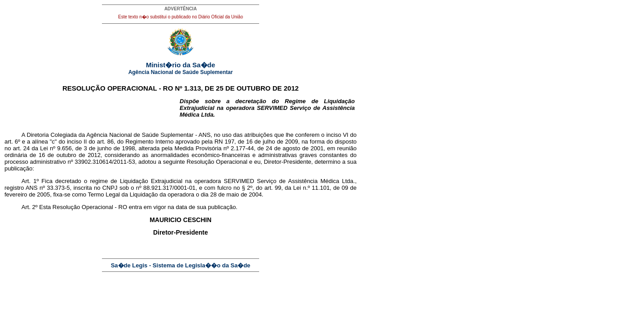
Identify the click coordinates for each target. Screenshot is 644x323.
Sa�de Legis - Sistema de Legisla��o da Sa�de (181, 265)
